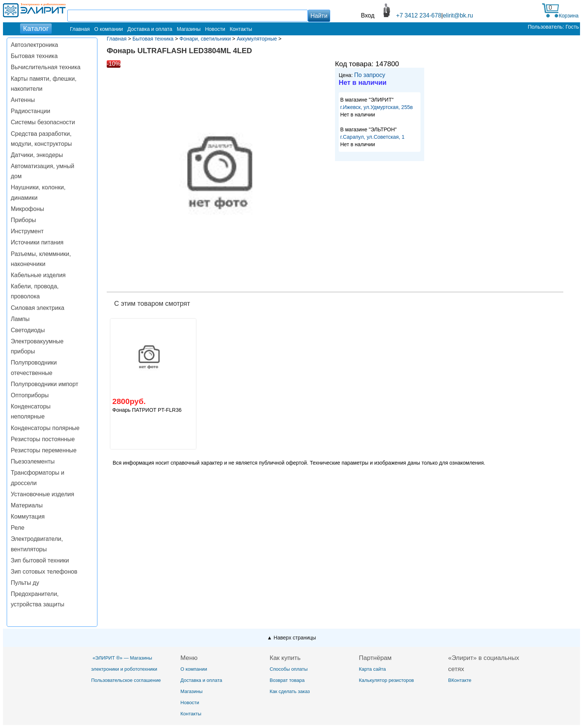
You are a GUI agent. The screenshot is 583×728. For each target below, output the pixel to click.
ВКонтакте (460, 680)
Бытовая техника (34, 56)
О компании (108, 29)
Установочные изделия (42, 494)
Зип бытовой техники (40, 560)
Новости (215, 29)
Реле (18, 528)
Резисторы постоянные (43, 439)
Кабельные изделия (38, 275)
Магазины (189, 29)
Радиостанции (30, 111)
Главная (80, 29)
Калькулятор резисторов (386, 680)
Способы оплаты (289, 669)
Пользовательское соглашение (126, 680)
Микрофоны (27, 209)
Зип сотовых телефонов (44, 572)
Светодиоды (28, 330)
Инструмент (27, 231)
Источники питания (37, 242)
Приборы (23, 220)
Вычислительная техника (46, 67)
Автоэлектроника (34, 45)
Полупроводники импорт (45, 384)
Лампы (20, 319)
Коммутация (28, 517)
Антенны (23, 100)
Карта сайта (372, 669)
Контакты (241, 29)
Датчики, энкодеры (37, 155)
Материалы (27, 505)
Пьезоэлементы (33, 461)
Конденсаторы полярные (45, 428)
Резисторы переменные (44, 450)
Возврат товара (287, 680)
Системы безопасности (43, 122)
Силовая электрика (38, 308)
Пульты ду (25, 583)
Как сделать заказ (290, 691)
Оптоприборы (30, 395)
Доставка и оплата (150, 29)
